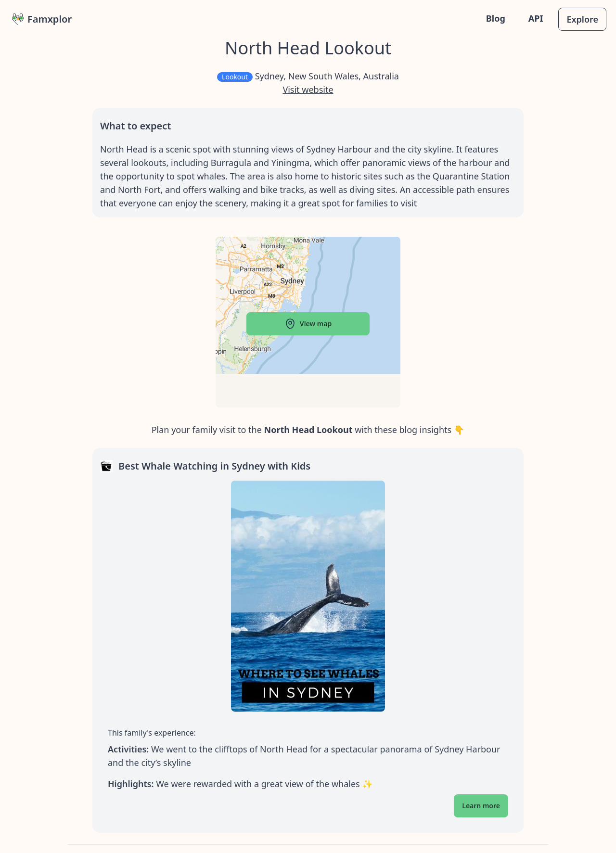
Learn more (481, 806)
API (536, 18)
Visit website (308, 89)
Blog (496, 18)
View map (308, 324)
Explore (582, 19)
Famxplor (42, 19)
